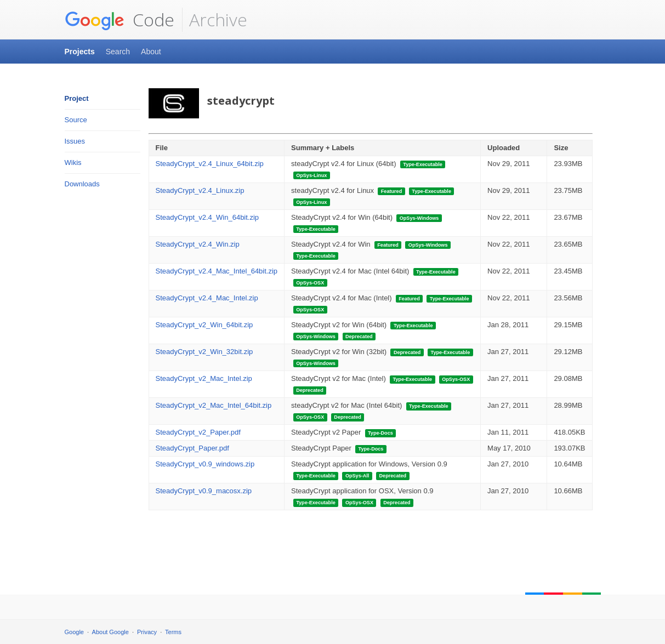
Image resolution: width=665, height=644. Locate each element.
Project (77, 98)
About (151, 52)
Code (120, 20)
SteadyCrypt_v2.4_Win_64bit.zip (208, 217)
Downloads (82, 184)
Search (118, 52)
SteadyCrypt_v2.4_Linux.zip (200, 190)
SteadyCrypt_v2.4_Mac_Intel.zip (207, 298)
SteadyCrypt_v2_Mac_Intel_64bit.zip (214, 405)
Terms (173, 632)
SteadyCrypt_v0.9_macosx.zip (204, 491)
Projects (80, 52)
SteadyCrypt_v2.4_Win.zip (198, 244)
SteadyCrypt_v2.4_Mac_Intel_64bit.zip (217, 271)
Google (74, 632)
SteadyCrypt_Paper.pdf (192, 448)
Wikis (73, 163)
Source (76, 120)
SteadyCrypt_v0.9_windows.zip (205, 464)
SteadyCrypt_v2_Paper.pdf (198, 432)
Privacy (147, 632)
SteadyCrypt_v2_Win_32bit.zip (204, 352)
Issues (75, 141)
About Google (110, 632)
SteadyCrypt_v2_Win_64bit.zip (204, 325)
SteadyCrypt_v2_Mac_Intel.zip (204, 378)
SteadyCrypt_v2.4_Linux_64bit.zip (210, 164)
